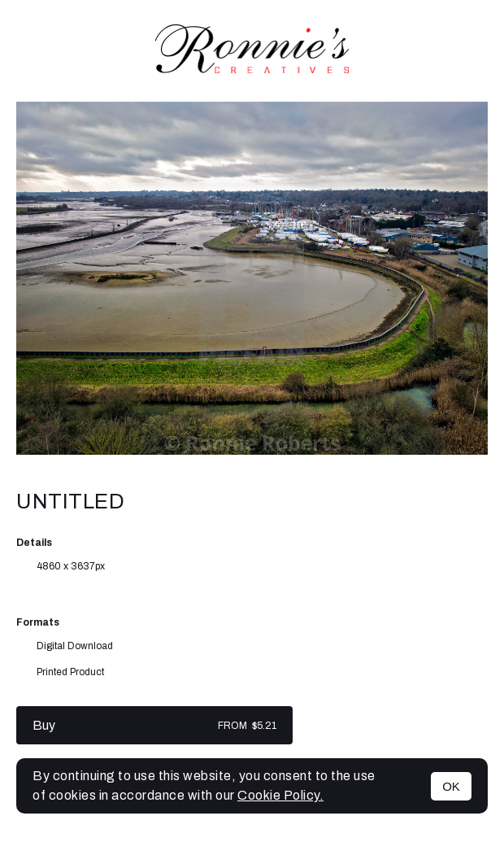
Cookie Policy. (280, 795)
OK (451, 786)
